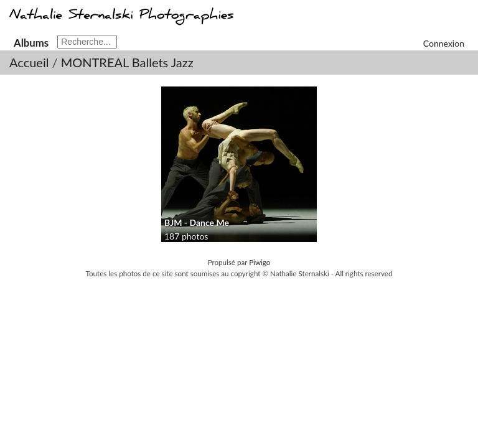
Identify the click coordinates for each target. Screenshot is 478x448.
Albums (31, 43)
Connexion (444, 43)
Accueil (29, 62)
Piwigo (260, 262)
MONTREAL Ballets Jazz (127, 62)
